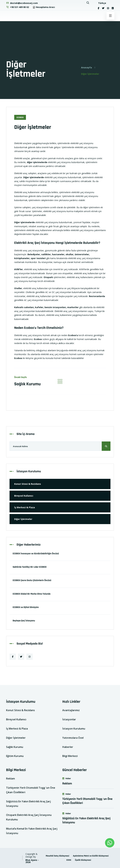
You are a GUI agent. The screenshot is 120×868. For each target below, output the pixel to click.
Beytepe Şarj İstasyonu (24, 621)
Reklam (10, 779)
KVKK (69, 860)
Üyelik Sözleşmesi (83, 860)
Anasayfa (86, 67)
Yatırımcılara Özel (73, 738)
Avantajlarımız (71, 710)
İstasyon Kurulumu (74, 729)
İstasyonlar (69, 719)
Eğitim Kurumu (15, 756)
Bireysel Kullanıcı (24, 496)
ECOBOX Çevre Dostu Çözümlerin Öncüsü (32, 580)
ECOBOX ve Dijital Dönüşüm (26, 607)
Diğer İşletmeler (23, 519)
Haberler (68, 747)
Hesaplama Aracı (44, 7)
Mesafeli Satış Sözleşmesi (57, 856)
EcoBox (20, 117)
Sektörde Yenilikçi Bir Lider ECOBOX (30, 567)
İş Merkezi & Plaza (25, 507)
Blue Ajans (31, 860)
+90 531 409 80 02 (17, 7)
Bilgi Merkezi (70, 756)
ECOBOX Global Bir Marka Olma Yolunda (32, 594)
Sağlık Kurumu (27, 384)
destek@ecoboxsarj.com (22, 3)
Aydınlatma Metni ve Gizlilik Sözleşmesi (91, 856)
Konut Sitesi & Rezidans (28, 484)
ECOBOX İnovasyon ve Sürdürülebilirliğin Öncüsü (36, 554)
